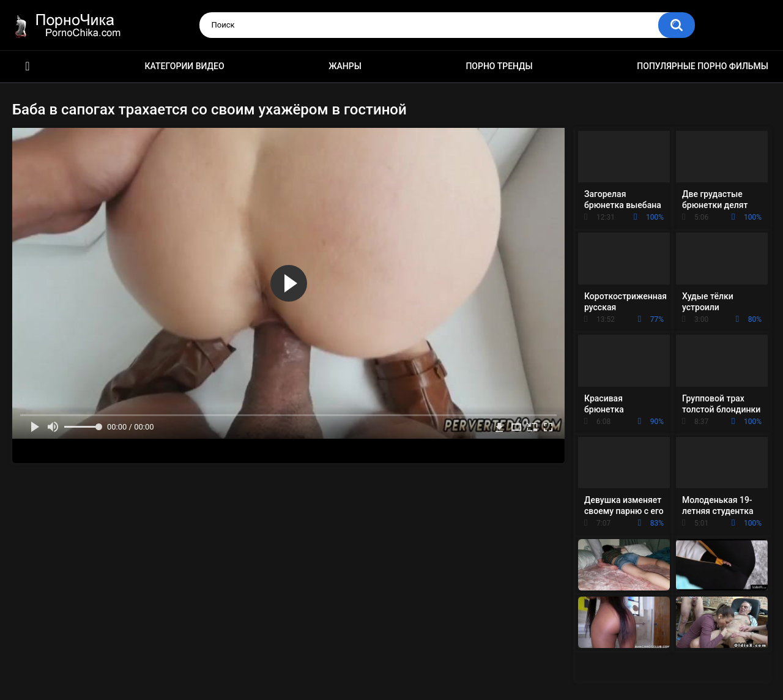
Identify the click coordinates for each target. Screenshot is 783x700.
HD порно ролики (28, 66)
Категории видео (185, 66)
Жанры (345, 66)
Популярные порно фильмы (703, 66)
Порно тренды (499, 66)
